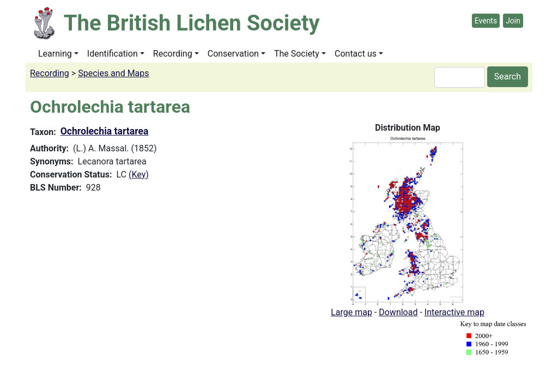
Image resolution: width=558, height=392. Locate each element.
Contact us (356, 54)
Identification (113, 54)
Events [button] (486, 21)
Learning (55, 54)
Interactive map (454, 312)
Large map (351, 312)
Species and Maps (113, 73)
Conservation (233, 54)
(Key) (139, 174)
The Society (297, 54)
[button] (408, 220)
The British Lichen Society (192, 23)
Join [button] (513, 21)
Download (398, 312)
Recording (173, 54)
